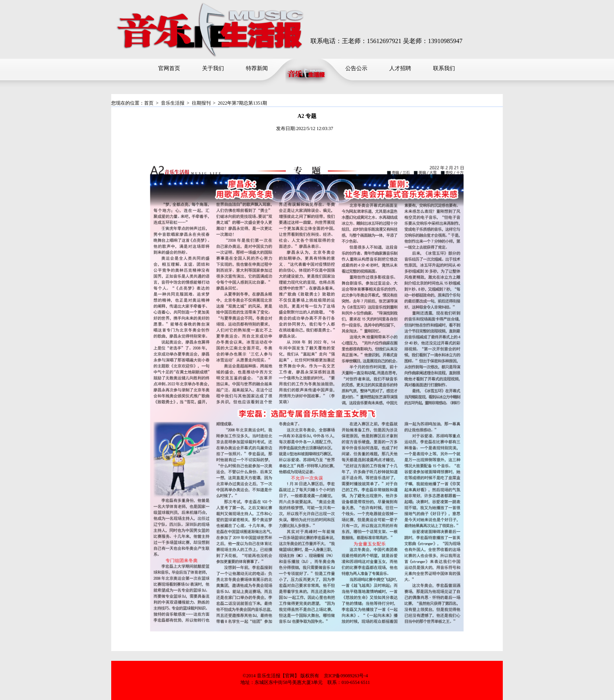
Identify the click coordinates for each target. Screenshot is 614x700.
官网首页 (169, 68)
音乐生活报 (173, 103)
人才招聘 (400, 68)
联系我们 (444, 68)
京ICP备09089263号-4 (346, 676)
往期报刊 (201, 103)
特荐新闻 (257, 68)
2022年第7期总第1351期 (242, 103)
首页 (149, 103)
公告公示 (356, 68)
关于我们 (213, 68)
